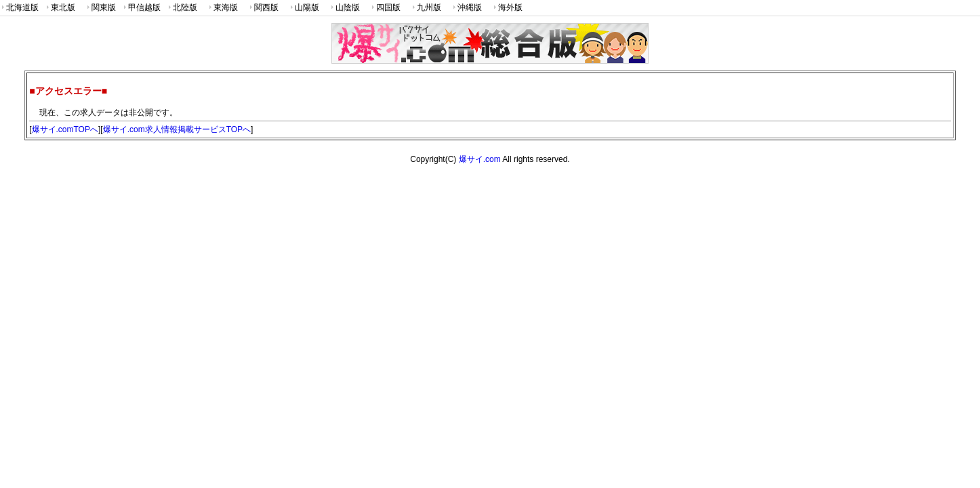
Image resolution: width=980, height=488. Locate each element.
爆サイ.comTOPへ (65, 129)
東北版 (60, 8)
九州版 (426, 8)
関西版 (263, 8)
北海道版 (19, 8)
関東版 (100, 8)
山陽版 (304, 8)
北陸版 (182, 8)
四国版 (385, 8)
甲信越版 (141, 8)
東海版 (222, 8)
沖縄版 (466, 8)
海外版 (507, 8)
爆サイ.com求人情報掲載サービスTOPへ (177, 129)
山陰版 (344, 8)
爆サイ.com (480, 159)
